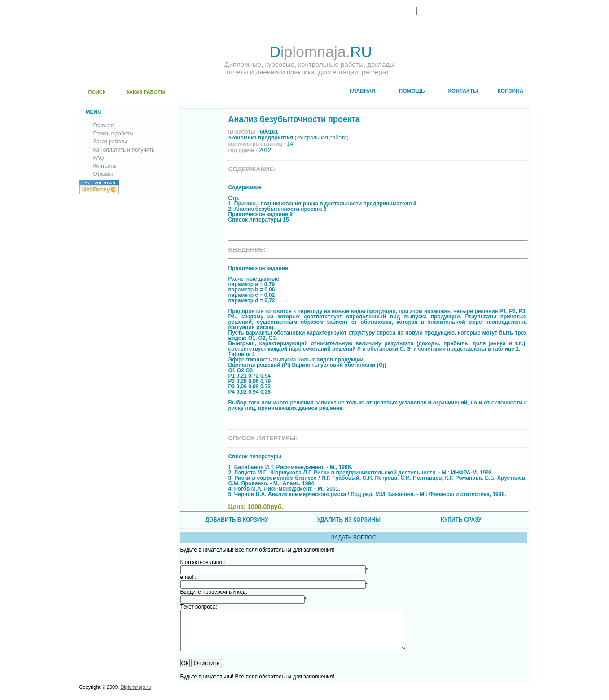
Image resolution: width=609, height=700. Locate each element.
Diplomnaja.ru (136, 695)
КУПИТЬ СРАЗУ (461, 520)
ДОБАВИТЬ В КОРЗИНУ (237, 520)
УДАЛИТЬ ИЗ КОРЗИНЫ (349, 520)
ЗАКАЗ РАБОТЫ (146, 92)
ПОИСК (97, 92)
